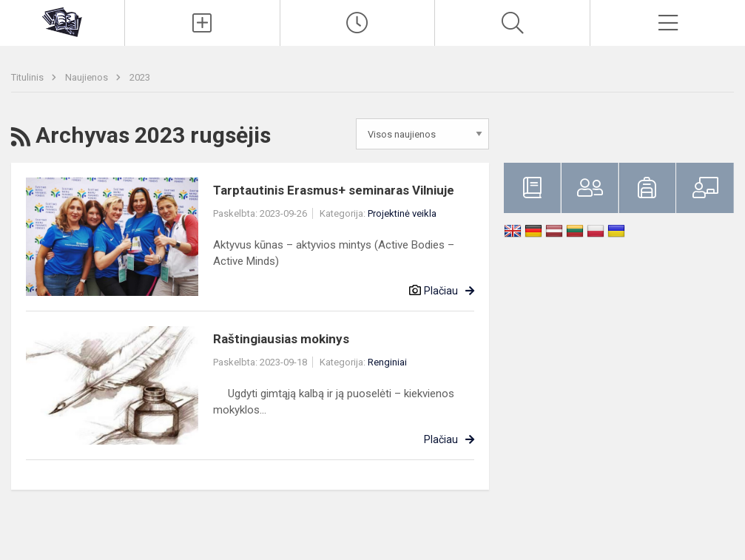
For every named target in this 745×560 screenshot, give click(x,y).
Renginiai (387, 362)
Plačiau (441, 291)
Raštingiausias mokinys (281, 339)
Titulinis (28, 77)
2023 (140, 77)
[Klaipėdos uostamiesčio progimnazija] (62, 21)
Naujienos (88, 77)
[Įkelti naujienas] (202, 23)
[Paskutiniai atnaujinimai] (358, 23)
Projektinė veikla (402, 213)
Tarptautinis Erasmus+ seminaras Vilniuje (334, 190)
